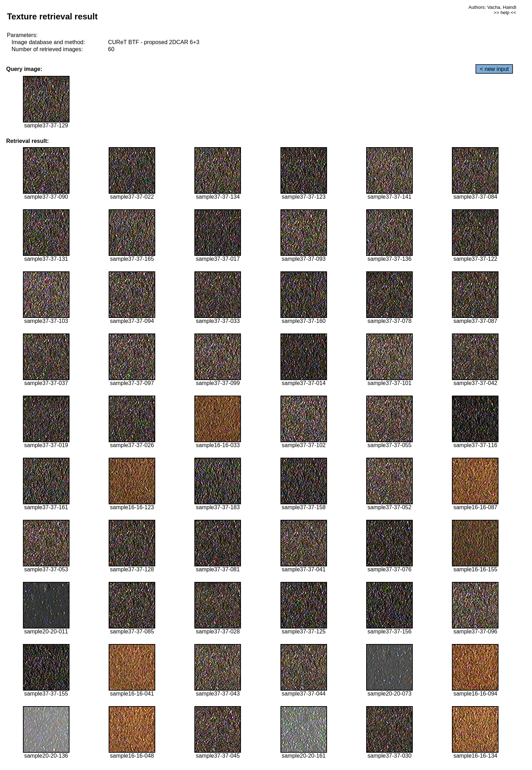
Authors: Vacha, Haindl (492, 7)
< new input (494, 69)
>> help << (505, 13)
